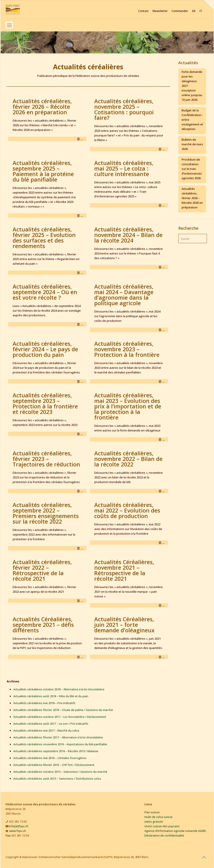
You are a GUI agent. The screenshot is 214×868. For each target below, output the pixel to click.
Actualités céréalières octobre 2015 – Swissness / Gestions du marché (60, 772)
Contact (143, 11)
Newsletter (160, 11)
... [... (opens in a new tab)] (82, 139)
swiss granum (154, 821)
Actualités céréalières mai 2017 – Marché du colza (46, 730)
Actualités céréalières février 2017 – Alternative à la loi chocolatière (58, 737)
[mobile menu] (9, 25)
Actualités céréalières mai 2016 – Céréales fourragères (50, 758)
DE (194, 11)
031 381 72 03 (18, 821)
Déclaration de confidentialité (164, 835)
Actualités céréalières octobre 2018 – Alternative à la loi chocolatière (59, 689)
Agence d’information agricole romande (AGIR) (175, 831)
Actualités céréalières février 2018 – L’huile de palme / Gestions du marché (63, 710)
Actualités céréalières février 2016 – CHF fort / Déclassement (54, 765)
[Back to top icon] (204, 857)
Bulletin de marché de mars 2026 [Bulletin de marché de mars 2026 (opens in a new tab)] (192, 144)
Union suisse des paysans (162, 826)
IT (201, 11)
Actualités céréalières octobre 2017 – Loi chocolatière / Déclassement (60, 717)
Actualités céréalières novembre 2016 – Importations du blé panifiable (60, 744)
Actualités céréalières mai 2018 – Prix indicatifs (44, 703)
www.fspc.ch (18, 831)
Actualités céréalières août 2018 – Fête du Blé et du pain (51, 696)
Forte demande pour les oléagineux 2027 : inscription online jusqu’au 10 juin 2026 (192, 86)
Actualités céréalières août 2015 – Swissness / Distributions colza (57, 779)
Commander (180, 11)
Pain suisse (152, 812)
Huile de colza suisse (158, 817)
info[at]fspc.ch (19, 826)
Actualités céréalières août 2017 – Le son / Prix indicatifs (51, 724)
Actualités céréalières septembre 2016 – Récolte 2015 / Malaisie (56, 751)
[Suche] (192, 239)
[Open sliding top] (209, 5)
